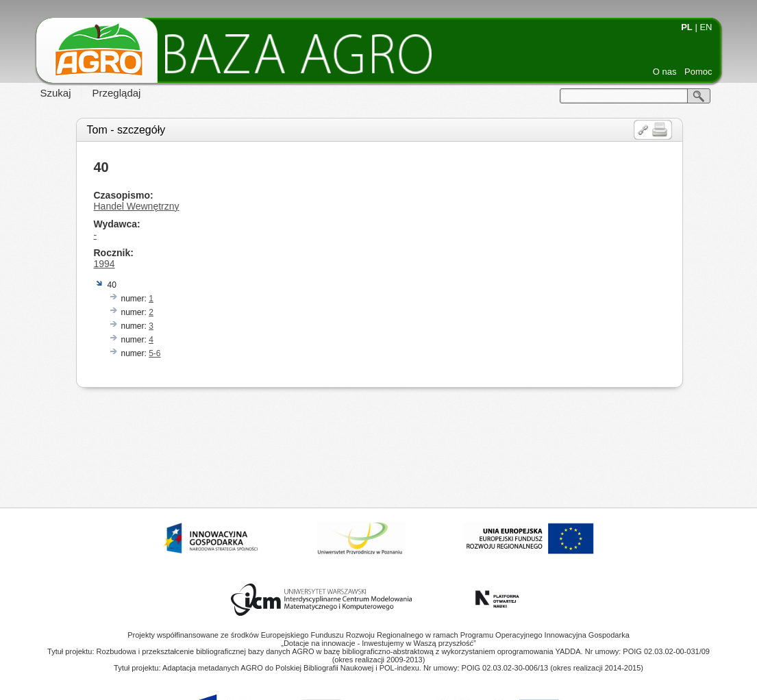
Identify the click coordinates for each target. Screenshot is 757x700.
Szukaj (56, 93)
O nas (665, 72)
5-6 (154, 353)
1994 (104, 264)
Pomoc (698, 72)
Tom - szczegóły (126, 130)
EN (706, 27)
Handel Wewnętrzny (137, 206)
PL (687, 27)
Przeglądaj (117, 93)
